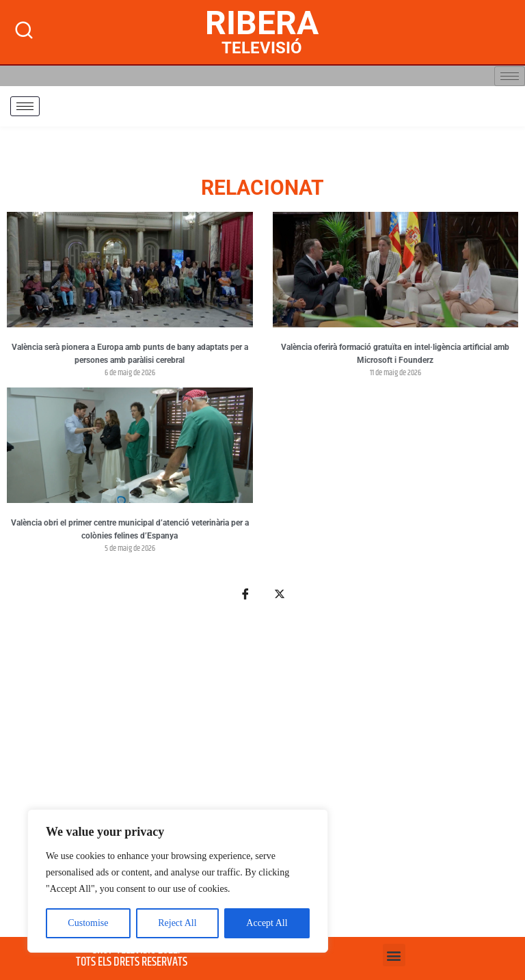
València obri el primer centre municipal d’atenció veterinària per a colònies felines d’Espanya (130, 530)
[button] (394, 955)
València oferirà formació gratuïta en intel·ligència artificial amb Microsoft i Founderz (395, 354)
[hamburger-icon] (510, 76)
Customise (88, 923)
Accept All (267, 923)
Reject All (177, 923)
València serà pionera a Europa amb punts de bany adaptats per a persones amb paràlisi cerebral (130, 354)
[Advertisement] (262, 777)
